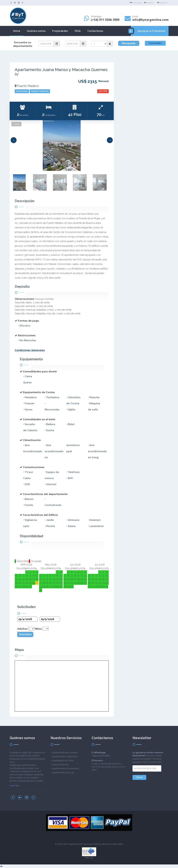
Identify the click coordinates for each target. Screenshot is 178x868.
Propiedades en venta (63, 760)
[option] (62, 145)
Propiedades (60, 31)
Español (162, 3)
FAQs (78, 31)
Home (17, 31)
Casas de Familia (60, 765)
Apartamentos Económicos (65, 768)
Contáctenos (95, 31)
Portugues (136, 3)
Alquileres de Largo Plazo (65, 756)
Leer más (14, 786)
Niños (38, 629)
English (149, 3)
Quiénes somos (36, 31)
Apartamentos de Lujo (63, 773)
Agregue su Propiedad (148, 31)
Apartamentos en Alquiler (65, 753)
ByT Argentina (71, 844)
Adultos (22, 629)
